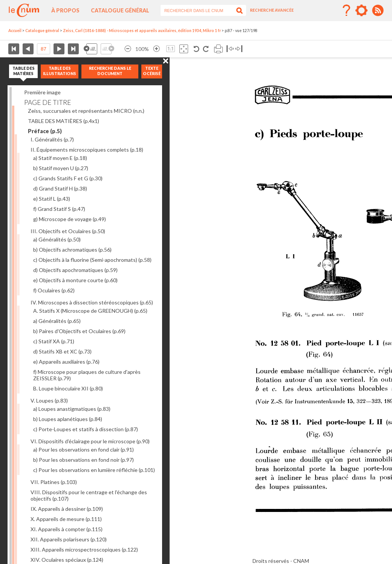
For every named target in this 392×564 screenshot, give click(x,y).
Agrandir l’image (156, 49)
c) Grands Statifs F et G (68, 178)
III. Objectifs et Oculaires (68, 231)
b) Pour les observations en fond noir (83, 460)
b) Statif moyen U (61, 168)
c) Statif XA (54, 341)
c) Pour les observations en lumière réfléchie (94, 470)
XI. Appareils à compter (67, 529)
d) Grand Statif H (60, 188)
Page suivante (59, 49)
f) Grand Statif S (59, 209)
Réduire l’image (128, 49)
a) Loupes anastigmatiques (72, 409)
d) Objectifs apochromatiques (75, 270)
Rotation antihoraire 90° (197, 49)
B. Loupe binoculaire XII (68, 388)
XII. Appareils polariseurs (69, 539)
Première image (42, 92)
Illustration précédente (90, 49)
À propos (65, 10)
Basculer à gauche (230, 49)
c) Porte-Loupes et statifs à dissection (86, 429)
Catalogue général (120, 10)
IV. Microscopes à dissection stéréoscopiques (92, 302)
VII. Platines (54, 482)
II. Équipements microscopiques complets (87, 150)
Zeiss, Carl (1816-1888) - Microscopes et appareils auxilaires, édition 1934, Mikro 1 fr (142, 31)
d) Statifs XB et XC (62, 351)
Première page (14, 49)
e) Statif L (52, 199)
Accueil (15, 31)
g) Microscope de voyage (70, 219)
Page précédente (28, 49)
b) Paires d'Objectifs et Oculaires (79, 331)
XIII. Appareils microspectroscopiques (84, 549)
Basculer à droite (239, 49)
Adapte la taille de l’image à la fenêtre (184, 49)
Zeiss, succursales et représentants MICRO (86, 111)
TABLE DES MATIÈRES (64, 121)
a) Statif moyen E (60, 158)
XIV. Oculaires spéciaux (67, 560)
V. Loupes (49, 400)
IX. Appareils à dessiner (67, 509)
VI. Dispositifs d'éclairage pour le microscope (90, 441)
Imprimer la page (218, 49)
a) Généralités (57, 239)
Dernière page (73, 49)
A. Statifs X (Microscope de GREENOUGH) (90, 311)
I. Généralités (52, 139)
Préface (45, 131)
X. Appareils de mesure (66, 519)
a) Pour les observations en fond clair (83, 450)
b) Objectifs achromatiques (72, 250)
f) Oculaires (54, 290)
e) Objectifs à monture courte (75, 280)
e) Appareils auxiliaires (66, 362)
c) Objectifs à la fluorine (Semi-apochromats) (92, 260)
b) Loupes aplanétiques (68, 419)
